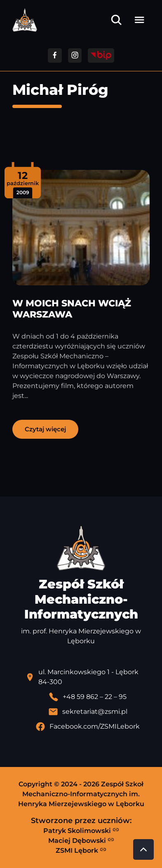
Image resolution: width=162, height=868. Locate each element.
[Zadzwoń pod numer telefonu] (88, 697)
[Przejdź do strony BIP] (101, 55)
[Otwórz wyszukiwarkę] (116, 20)
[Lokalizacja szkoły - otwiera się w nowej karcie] (88, 677)
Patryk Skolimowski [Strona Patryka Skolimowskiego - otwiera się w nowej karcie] (81, 830)
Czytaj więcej (45, 429)
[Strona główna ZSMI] (25, 20)
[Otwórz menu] (139, 20)
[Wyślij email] (88, 712)
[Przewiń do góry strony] (143, 849)
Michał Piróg (60, 90)
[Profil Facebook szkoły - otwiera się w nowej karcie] (88, 727)
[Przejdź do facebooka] (55, 55)
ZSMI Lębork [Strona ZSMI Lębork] (81, 850)
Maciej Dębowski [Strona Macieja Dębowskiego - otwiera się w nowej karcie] (81, 840)
